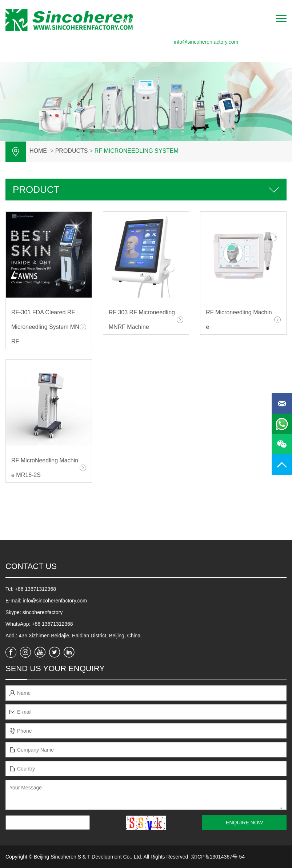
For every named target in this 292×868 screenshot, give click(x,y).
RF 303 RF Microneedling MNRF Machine (142, 320)
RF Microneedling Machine (239, 320)
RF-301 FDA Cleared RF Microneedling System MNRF (45, 327)
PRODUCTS (72, 151)
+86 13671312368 (52, 624)
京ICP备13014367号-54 (218, 857)
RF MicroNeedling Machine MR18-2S (45, 468)
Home (38, 151)
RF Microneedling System (137, 151)
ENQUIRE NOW (244, 823)
